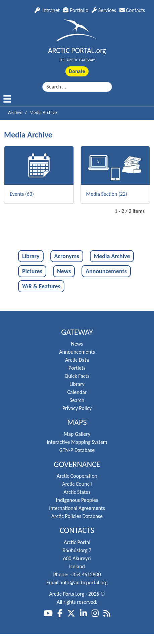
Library (31, 256)
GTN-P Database (77, 450)
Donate (77, 71)
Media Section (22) (107, 194)
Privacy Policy (77, 408)
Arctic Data (77, 360)
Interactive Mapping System (77, 442)
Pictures (32, 271)
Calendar (77, 392)
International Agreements (77, 508)
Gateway (77, 332)
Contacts (132, 10)
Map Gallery (77, 434)
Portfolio (76, 10)
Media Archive (112, 256)
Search (77, 400)
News (64, 271)
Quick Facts (77, 376)
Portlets (77, 368)
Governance (77, 464)
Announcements (106, 271)
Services (104, 10)
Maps (77, 422)
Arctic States (77, 492)
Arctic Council (77, 484)
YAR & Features (41, 286)
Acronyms (67, 256)
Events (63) (22, 194)
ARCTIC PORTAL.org (77, 50)
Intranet (47, 10)
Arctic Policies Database (77, 516)
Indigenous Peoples (77, 500)
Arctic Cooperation (77, 476)
